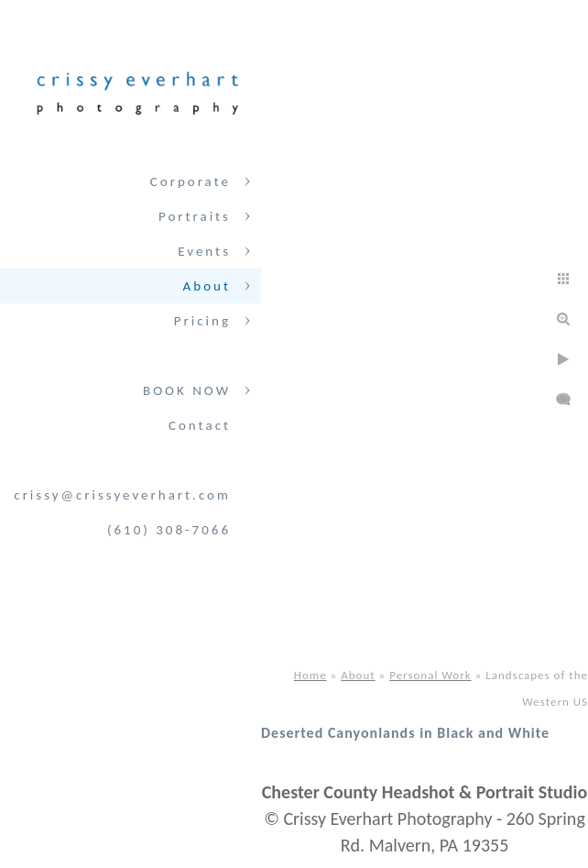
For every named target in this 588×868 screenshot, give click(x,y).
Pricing (202, 321)
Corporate (191, 181)
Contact (200, 425)
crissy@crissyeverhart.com (122, 495)
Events (204, 251)
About (207, 286)
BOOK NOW (187, 390)
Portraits (195, 216)
